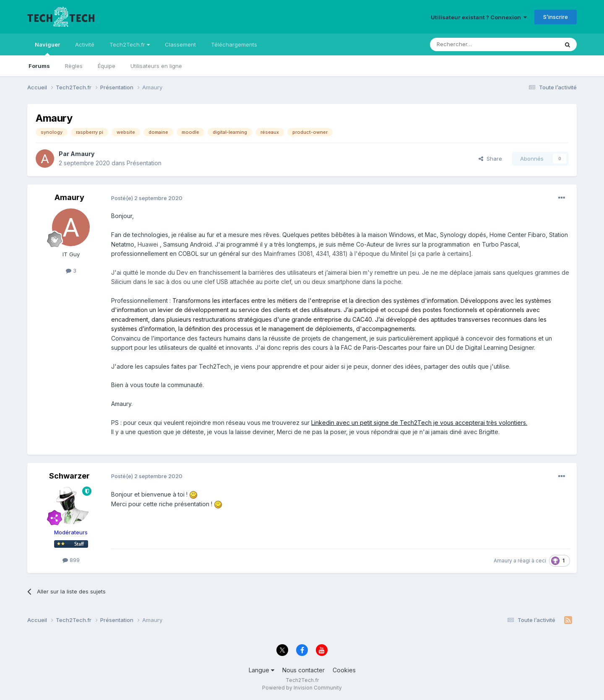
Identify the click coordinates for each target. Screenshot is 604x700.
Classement (180, 44)
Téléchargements (234, 44)
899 (71, 560)
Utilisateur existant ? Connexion (479, 17)
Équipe (107, 66)
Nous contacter (303, 670)
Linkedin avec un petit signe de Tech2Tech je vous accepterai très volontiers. (419, 423)
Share (490, 159)
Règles (74, 66)
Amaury (82, 154)
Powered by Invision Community (302, 688)
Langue (262, 670)
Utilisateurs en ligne (156, 66)
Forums (39, 66)
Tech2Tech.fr (130, 44)
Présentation (144, 163)
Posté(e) (147, 198)
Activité (85, 44)
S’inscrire (556, 17)
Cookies (344, 670)
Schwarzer (69, 476)
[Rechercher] (476, 44)
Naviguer (47, 48)
